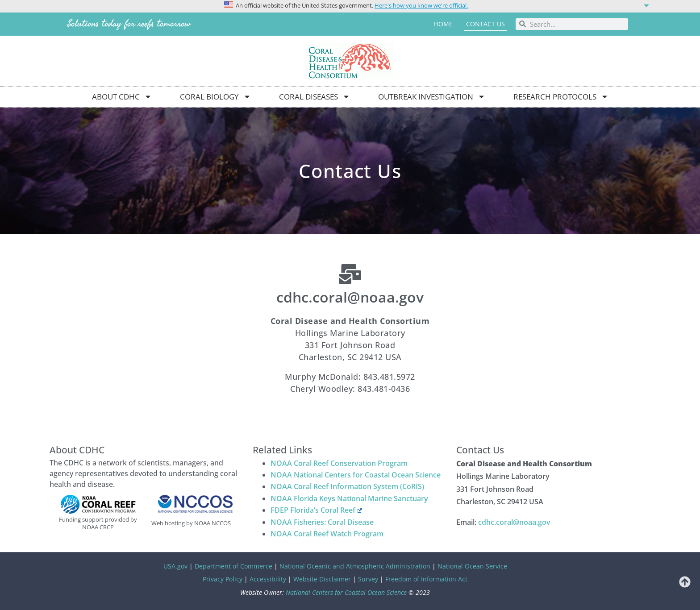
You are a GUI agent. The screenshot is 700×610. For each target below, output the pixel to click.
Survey (368, 579)
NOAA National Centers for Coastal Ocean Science (356, 475)
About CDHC (122, 97)
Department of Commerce (233, 566)
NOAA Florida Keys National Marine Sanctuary (349, 498)
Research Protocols (561, 97)
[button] (350, 5)
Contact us (485, 24)
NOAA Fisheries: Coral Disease (322, 522)
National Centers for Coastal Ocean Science (346, 592)
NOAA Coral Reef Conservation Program (339, 463)
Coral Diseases (315, 97)
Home (443, 24)
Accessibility (268, 579)
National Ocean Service (472, 566)
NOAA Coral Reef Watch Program (327, 534)
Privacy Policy (223, 579)
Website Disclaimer (322, 579)
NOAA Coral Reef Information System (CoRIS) (347, 486)
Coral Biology (215, 97)
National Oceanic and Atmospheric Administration (355, 566)
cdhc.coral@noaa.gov (514, 522)
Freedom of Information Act (426, 579)
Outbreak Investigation (432, 97)
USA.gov (175, 566)
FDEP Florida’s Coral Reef (316, 510)
